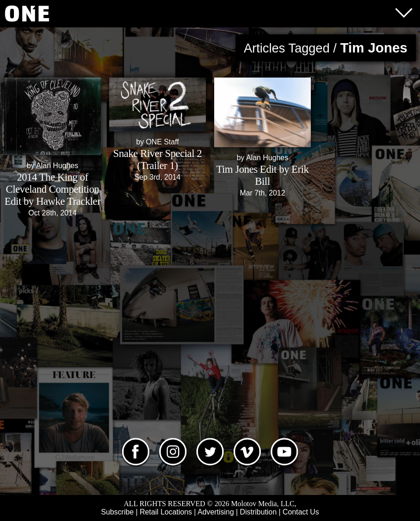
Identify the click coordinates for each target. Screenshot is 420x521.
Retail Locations (166, 512)
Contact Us (301, 512)
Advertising (216, 512)
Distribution (258, 512)
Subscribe (117, 512)
